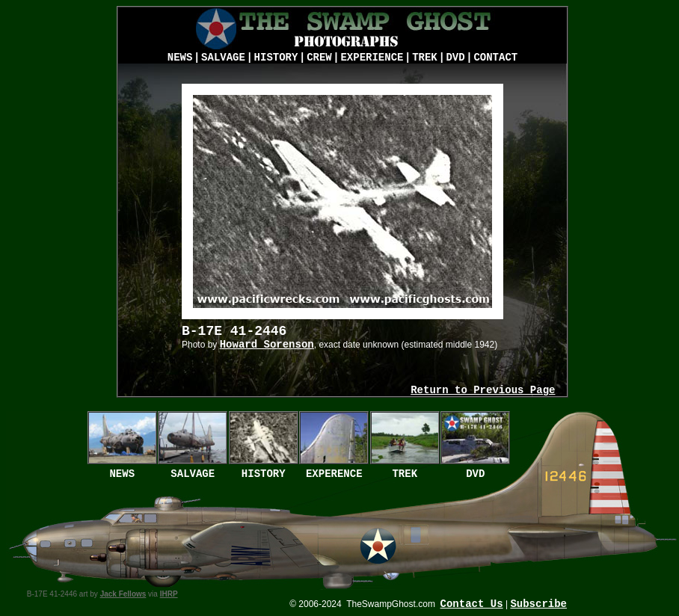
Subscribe (538, 604)
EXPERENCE (334, 474)
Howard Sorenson (267, 345)
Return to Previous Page (483, 390)
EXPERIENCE (372, 58)
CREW (319, 58)
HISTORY (276, 58)
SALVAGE (223, 58)
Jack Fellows (123, 594)
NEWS (180, 58)
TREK (425, 58)
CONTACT (495, 58)
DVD (455, 58)
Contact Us (472, 604)
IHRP (169, 594)
